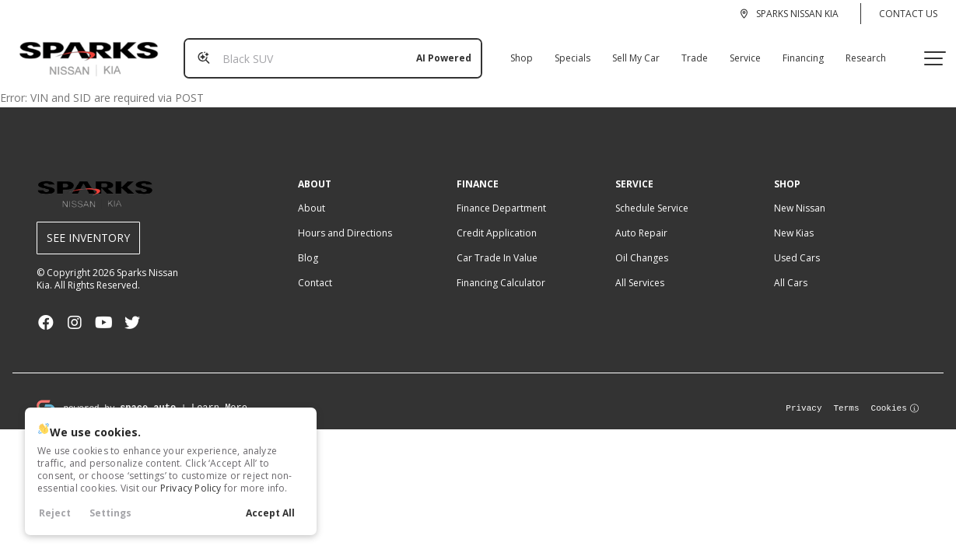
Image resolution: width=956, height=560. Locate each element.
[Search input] (327, 52)
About (312, 196)
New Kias (794, 220)
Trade (688, 52)
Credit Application (497, 220)
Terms (847, 395)
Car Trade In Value (497, 245)
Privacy (804, 395)
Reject (55, 513)
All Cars (791, 270)
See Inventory (88, 225)
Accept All (270, 513)
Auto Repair (641, 220)
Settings (110, 513)
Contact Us (908, 14)
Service (739, 52)
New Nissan (800, 196)
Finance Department (501, 196)
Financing (797, 52)
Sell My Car (630, 52)
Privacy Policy (191, 488)
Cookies (896, 395)
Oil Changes (642, 245)
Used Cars (797, 245)
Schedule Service (652, 196)
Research (860, 52)
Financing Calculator (501, 270)
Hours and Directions (345, 220)
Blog (308, 245)
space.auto (148, 395)
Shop (515, 52)
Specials (566, 52)
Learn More (219, 395)
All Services (640, 270)
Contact (315, 270)
